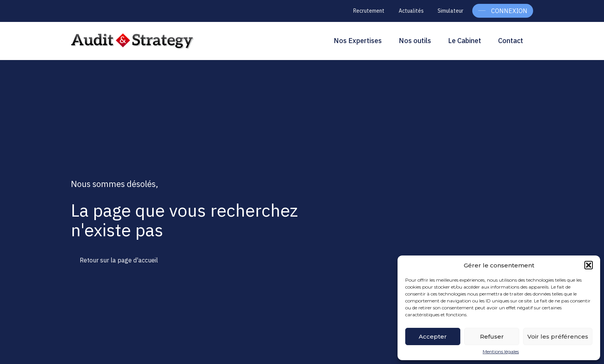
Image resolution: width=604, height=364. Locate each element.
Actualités (411, 11)
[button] (589, 265)
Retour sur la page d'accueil (119, 260)
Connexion (509, 11)
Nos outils (415, 41)
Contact (511, 41)
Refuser (492, 336)
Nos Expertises (358, 41)
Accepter (433, 336)
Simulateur (450, 11)
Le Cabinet (465, 41)
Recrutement (369, 11)
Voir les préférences (558, 336)
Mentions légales (501, 352)
